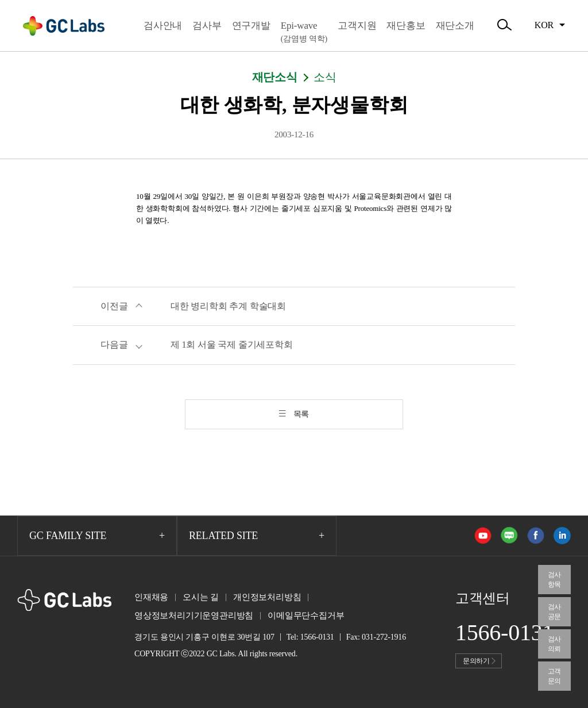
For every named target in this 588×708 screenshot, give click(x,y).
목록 (301, 414)
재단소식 (275, 77)
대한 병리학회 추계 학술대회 (228, 306)
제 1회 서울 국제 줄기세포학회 (232, 345)
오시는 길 (201, 597)
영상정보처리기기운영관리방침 (194, 615)
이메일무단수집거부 (306, 615)
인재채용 (151, 597)
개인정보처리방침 (267, 597)
